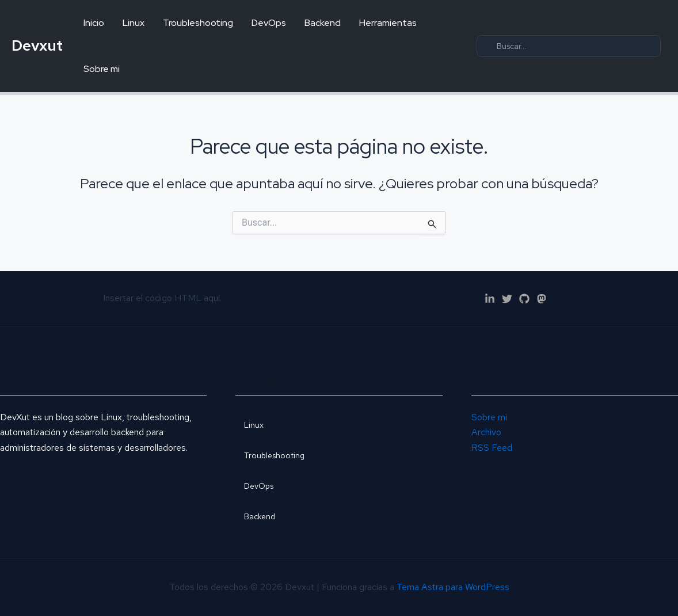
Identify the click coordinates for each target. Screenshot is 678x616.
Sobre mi (102, 69)
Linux (134, 23)
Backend (323, 23)
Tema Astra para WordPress (453, 587)
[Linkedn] (490, 299)
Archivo (486, 432)
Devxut (37, 45)
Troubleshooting (198, 23)
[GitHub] (524, 299)
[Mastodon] (542, 299)
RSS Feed (492, 448)
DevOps (269, 23)
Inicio (94, 23)
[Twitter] (507, 299)
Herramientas (388, 23)
